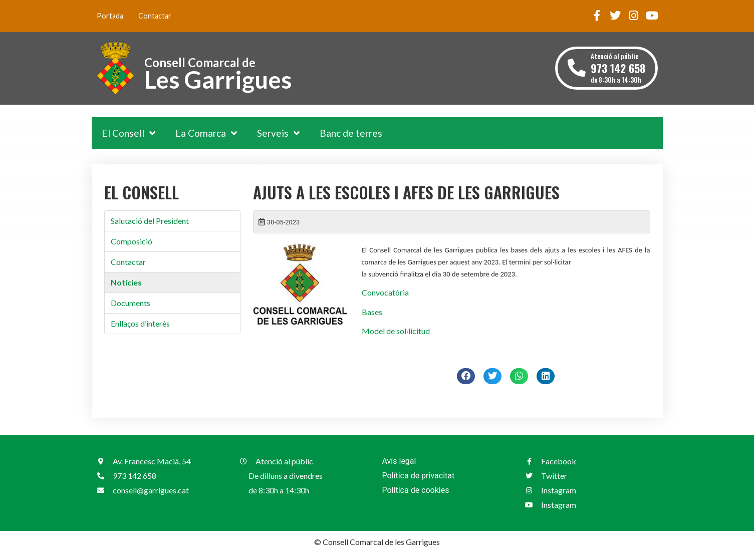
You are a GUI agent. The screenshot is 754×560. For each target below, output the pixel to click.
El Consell (129, 133)
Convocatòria (385, 292)
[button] (466, 376)
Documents (131, 303)
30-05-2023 (283, 222)
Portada (110, 16)
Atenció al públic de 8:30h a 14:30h (618, 68)
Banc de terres (351, 133)
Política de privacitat (419, 476)
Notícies (126, 282)
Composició (132, 241)
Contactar (155, 16)
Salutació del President (150, 221)
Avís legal (399, 461)
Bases (372, 312)
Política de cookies (416, 490)
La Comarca (206, 133)
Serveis (278, 133)
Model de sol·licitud (396, 331)
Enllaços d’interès (140, 323)
